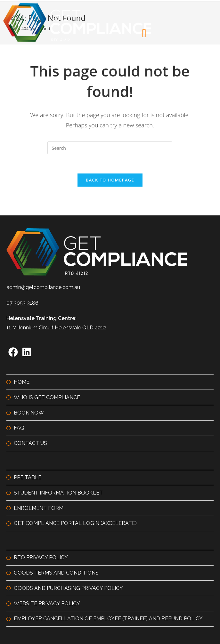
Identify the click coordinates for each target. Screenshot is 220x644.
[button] (144, 33)
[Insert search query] (110, 148)
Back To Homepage (110, 180)
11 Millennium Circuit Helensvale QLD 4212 (56, 328)
